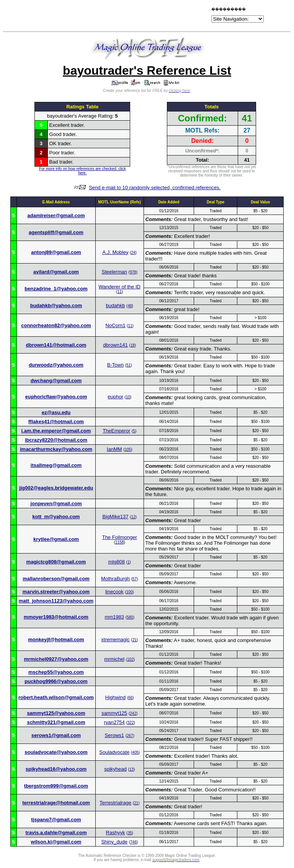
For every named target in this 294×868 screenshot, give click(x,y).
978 (133, 272)
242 (133, 713)
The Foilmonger (120, 537)
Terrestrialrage (115, 803)
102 (130, 659)
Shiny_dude (114, 842)
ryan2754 (114, 722)
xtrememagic (115, 640)
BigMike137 (116, 517)
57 (135, 579)
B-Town (115, 365)
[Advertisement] (120, 16)
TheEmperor (116, 431)
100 (130, 592)
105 (128, 450)
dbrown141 (115, 345)
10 (128, 397)
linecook (114, 592)
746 (133, 842)
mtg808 (117, 562)
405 (135, 753)
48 (130, 306)
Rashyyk (116, 833)
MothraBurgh (115, 579)
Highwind (115, 697)
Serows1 (114, 735)
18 (133, 345)
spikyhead (115, 769)
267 (130, 736)
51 (128, 365)
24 (133, 253)
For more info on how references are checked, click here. (82, 171)
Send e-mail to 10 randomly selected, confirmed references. (155, 188)
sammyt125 (114, 713)
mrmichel (114, 659)
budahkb (116, 305)
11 (120, 292)
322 (131, 723)
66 (130, 698)
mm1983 (114, 617)
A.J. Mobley (116, 252)
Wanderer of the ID (120, 287)
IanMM (114, 449)
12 (133, 517)
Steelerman (114, 272)
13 (131, 769)
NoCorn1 (115, 325)
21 (135, 640)
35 (130, 833)
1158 (119, 542)
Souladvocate (114, 752)
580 (130, 617)
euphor (115, 397)
